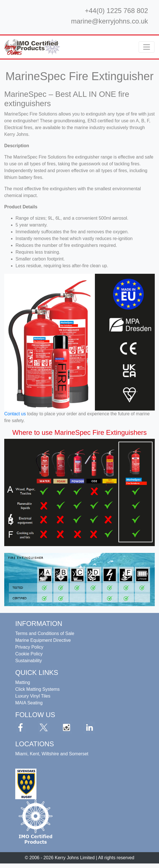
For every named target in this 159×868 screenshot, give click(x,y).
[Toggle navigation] (147, 47)
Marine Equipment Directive (43, 640)
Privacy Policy (29, 647)
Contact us (15, 414)
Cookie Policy (29, 654)
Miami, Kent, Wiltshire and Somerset (52, 754)
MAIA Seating (29, 703)
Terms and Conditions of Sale (45, 633)
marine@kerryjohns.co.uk (110, 21)
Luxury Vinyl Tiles (33, 696)
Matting (23, 682)
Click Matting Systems (37, 689)
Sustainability (29, 661)
